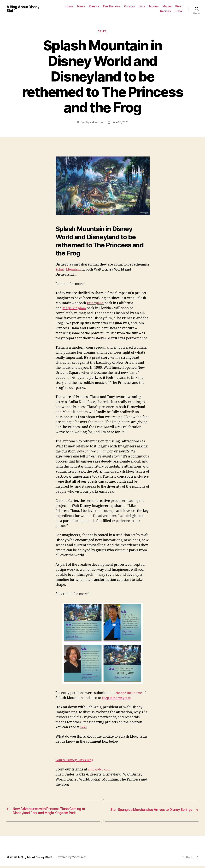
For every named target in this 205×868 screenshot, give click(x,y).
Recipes (166, 11)
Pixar (179, 6)
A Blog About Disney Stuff (24, 9)
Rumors (94, 6)
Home (69, 6)
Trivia (178, 11)
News (81, 6)
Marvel (167, 6)
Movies (154, 6)
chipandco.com (93, 123)
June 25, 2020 (120, 123)
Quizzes (129, 6)
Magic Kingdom (75, 309)
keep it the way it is (117, 698)
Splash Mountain (69, 270)
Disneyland (96, 304)
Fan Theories (112, 6)
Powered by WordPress (73, 859)
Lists (142, 6)
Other (103, 32)
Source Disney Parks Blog (76, 761)
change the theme (130, 693)
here (84, 728)
